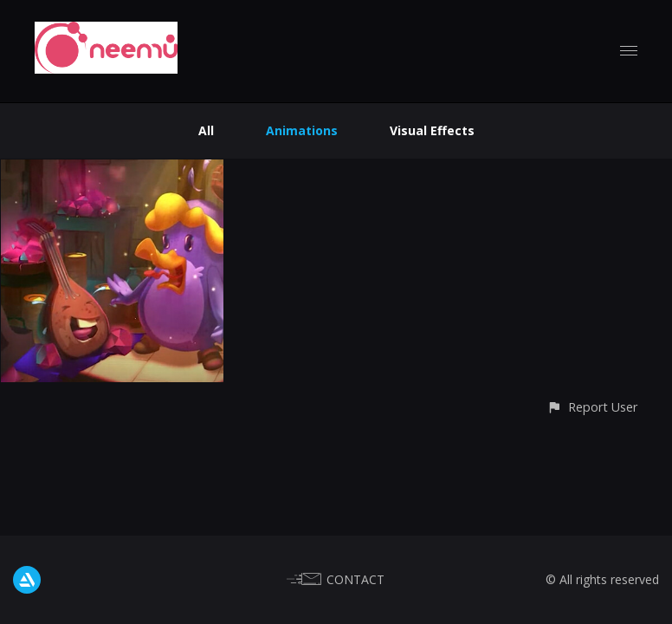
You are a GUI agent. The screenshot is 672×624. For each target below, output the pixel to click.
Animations (302, 130)
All (206, 130)
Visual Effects (432, 130)
